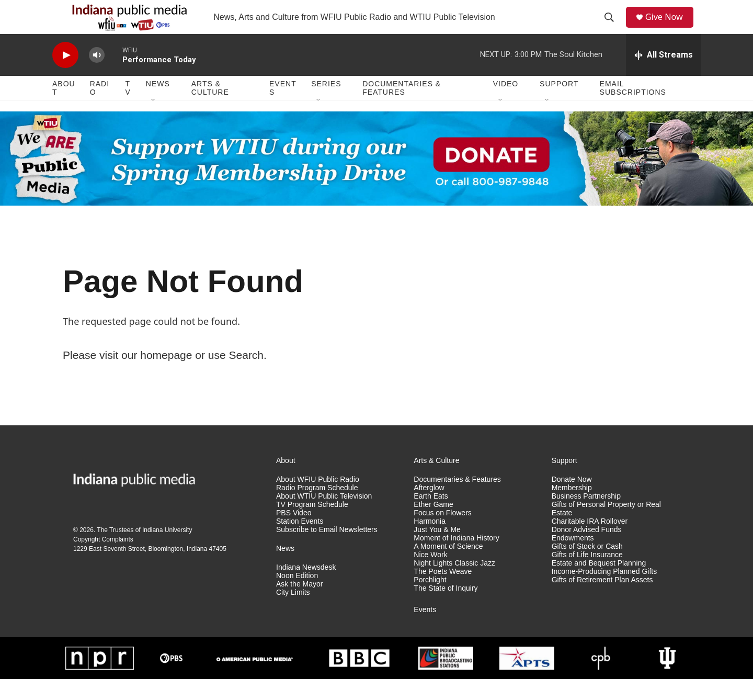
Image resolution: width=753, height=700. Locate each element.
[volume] (97, 76)
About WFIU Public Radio (318, 500)
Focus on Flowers (442, 534)
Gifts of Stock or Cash (587, 567)
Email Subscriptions (633, 109)
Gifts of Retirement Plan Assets (602, 601)
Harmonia (430, 542)
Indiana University (167, 551)
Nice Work (430, 576)
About (64, 109)
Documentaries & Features (402, 109)
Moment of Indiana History (456, 559)
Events (283, 109)
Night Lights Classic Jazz (454, 584)
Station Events (300, 542)
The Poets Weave (443, 592)
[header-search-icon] (612, 28)
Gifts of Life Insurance (587, 576)
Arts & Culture (210, 109)
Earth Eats (431, 517)
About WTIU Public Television (324, 517)
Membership (572, 509)
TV (128, 109)
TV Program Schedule (312, 526)
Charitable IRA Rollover (590, 542)
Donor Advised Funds (587, 551)
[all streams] (663, 76)
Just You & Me (437, 551)
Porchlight (430, 601)
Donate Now (572, 500)
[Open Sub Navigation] (154, 121)
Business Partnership (586, 517)
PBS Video (294, 534)
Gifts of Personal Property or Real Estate (606, 530)
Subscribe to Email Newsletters (327, 551)
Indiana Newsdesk (306, 588)
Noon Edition (297, 597)
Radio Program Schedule (317, 509)
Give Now (669, 27)
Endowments (573, 559)
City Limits (293, 613)
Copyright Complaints (103, 560)
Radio (100, 109)
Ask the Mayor (299, 605)
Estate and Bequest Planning (599, 584)
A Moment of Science (448, 567)
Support (559, 105)
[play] (65, 76)
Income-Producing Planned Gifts (604, 592)
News (158, 105)
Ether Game (433, 526)
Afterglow (429, 509)
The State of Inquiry (446, 609)
